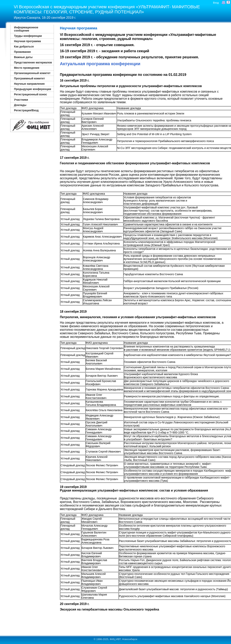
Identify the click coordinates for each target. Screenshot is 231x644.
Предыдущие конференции (33, 89)
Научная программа (27, 41)
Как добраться (24, 46)
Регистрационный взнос (30, 94)
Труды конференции (28, 36)
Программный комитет (29, 78)
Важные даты (23, 57)
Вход (216, 3)
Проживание (22, 52)
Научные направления (29, 84)
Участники (21, 100)
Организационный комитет (32, 73)
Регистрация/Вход (26, 110)
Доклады (20, 105)
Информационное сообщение (26, 29)
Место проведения (27, 68)
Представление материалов (33, 62)
